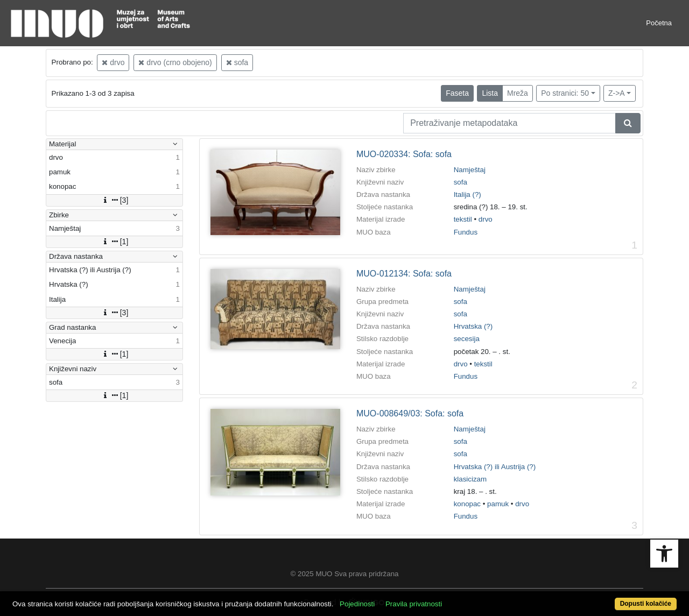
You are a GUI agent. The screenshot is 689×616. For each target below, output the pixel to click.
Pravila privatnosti (414, 604)
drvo (113, 62)
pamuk (498, 504)
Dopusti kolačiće (646, 604)
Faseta (457, 93)
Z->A (617, 93)
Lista (490, 93)
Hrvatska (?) (473, 326)
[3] (115, 200)
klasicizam (470, 479)
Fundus (466, 232)
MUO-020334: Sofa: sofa (404, 154)
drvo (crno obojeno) (175, 62)
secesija (467, 339)
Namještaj (470, 170)
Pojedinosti (357, 604)
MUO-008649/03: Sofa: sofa (410, 413)
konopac (467, 504)
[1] (115, 242)
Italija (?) (467, 194)
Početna (659, 23)
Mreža (518, 93)
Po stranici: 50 (565, 93)
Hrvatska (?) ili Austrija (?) (495, 467)
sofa (237, 62)
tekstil (463, 219)
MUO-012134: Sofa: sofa (404, 274)
